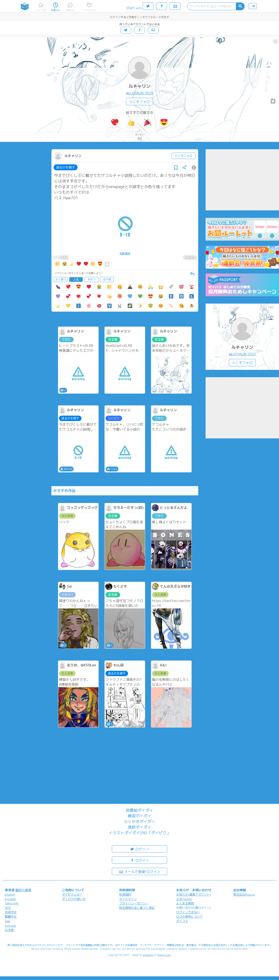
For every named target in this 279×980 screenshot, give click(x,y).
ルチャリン (139, 86)
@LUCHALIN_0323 (139, 93)
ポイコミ (182, 921)
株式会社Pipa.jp (244, 895)
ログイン (139, 849)
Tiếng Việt (12, 903)
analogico (148, 955)
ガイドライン (128, 899)
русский (10, 926)
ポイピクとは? (72, 895)
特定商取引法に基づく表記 (137, 908)
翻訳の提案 (23, 890)
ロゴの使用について (189, 917)
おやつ (91, 279)
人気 (76, 279)
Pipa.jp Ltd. (164, 955)
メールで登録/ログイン (140, 871)
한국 (8, 908)
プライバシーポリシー (134, 903)
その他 (107, 279)
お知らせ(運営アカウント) (194, 895)
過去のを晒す (66, 167)
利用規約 (125, 895)
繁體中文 (11, 917)
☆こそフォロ (139, 102)
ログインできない (188, 912)
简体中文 (11, 912)
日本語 (9, 930)
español (10, 899)
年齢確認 (125, 253)
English (10, 895)
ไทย (7, 921)
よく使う (61, 279)
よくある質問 (185, 903)
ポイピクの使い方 (74, 899)
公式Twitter (184, 899)
